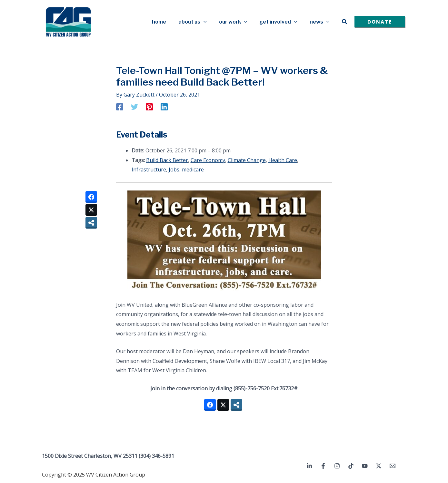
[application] (210, 22)
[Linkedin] (164, 107)
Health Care (283, 160)
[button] (345, 22)
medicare (193, 170)
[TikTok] (351, 466)
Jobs (174, 170)
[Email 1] (393, 466)
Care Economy (208, 160)
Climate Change (247, 160)
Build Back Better (167, 160)
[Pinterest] (149, 107)
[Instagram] (337, 466)
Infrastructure (149, 170)
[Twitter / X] (379, 466)
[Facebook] (120, 107)
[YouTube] (365, 466)
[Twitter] (134, 107)
